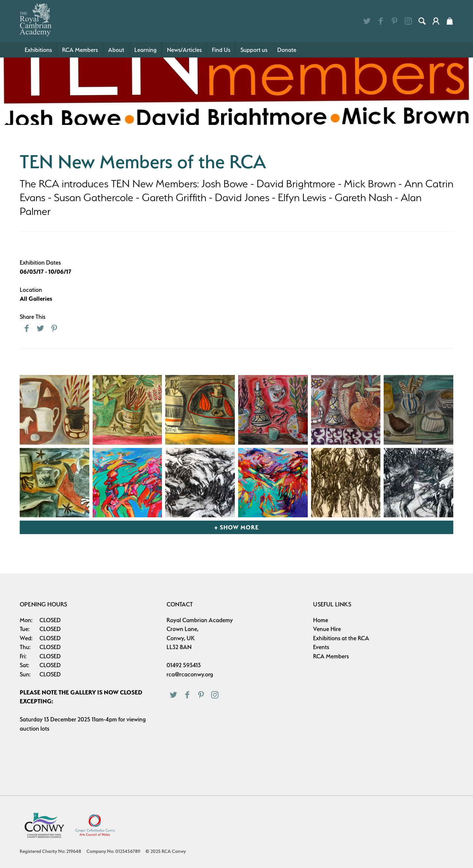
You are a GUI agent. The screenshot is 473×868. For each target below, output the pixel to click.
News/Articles (184, 50)
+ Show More (236, 527)
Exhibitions (38, 50)
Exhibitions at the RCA (341, 638)
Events (321, 647)
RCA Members (80, 50)
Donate (287, 50)
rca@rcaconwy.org (190, 674)
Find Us (221, 50)
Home (321, 620)
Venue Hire (327, 629)
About (116, 50)
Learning (146, 50)
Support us (254, 50)
